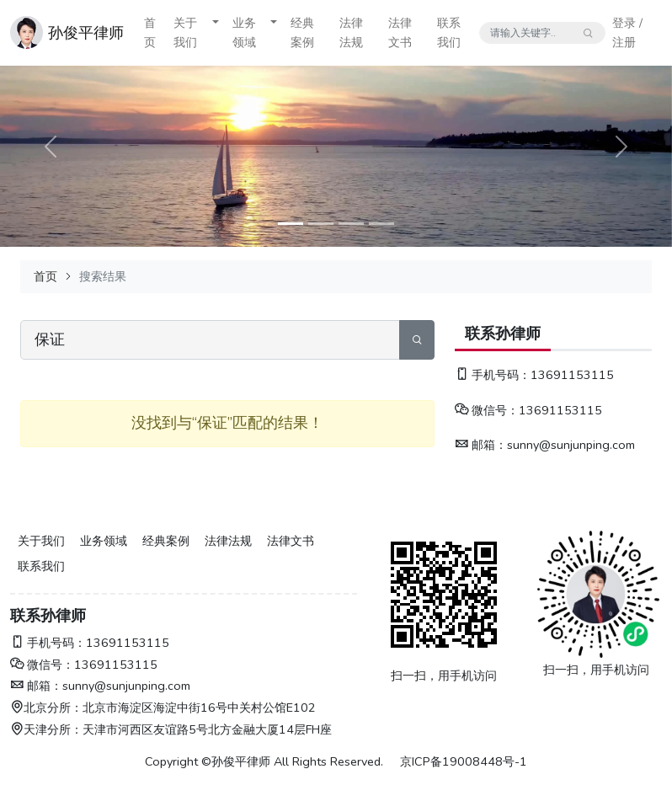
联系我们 (449, 32)
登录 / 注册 (627, 32)
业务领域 (244, 32)
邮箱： (481, 445)
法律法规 (351, 32)
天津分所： (46, 729)
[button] (216, 33)
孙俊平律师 (86, 33)
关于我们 (185, 32)
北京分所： (46, 708)
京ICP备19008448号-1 (464, 761)
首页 (150, 32)
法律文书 (400, 32)
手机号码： (493, 375)
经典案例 (302, 32)
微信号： (487, 410)
